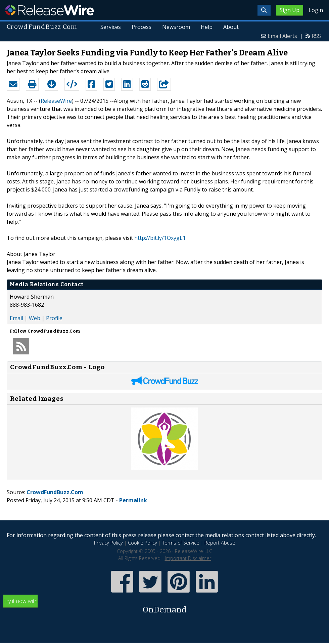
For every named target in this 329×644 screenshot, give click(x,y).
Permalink (133, 500)
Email (16, 318)
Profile (54, 318)
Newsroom (176, 27)
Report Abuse (220, 543)
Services (111, 27)
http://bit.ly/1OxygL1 (160, 238)
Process (142, 27)
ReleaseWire (50, 10)
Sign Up (290, 10)
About (231, 27)
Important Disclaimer (188, 558)
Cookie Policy (143, 543)
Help (207, 27)
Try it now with (164, 607)
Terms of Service (181, 543)
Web (35, 318)
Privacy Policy (108, 543)
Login (316, 10)
